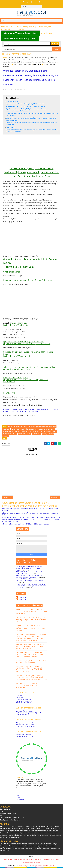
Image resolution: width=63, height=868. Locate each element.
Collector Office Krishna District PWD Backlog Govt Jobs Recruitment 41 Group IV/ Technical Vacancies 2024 (31, 620)
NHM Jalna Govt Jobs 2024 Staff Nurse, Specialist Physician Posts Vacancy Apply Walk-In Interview (31, 647)
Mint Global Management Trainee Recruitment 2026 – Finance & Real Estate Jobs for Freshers (31, 510)
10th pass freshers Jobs (25, 712)
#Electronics (16, 60)
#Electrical (6, 60)
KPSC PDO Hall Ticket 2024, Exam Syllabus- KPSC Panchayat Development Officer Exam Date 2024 (31, 587)
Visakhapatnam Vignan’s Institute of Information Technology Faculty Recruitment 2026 (31, 518)
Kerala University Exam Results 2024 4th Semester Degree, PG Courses (29, 577)
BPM (19, 697)
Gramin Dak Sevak (24, 700)
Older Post (55, 498)
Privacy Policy (21, 800)
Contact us (20, 798)
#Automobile (19, 58)
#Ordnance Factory (25, 64)
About (18, 796)
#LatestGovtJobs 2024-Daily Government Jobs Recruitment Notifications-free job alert (30, 62)
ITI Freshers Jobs (23, 715)
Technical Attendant (24, 703)
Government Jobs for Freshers (27, 727)
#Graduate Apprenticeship (47, 60)
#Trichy (46, 64)
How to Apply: (10, 127)
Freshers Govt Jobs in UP (25, 725)
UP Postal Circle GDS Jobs (25, 737)
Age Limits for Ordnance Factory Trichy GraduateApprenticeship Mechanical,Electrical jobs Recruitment (26, 110)
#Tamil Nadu (37, 64)
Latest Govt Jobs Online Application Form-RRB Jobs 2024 (37, 866)
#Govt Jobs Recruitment (29, 60)
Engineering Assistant (24, 702)
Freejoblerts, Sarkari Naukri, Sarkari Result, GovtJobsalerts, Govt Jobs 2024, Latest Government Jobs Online (31, 862)
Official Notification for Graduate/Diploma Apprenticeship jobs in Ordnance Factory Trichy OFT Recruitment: (31, 410)
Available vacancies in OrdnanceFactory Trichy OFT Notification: (26, 106)
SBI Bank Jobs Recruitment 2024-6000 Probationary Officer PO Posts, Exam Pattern (29, 569)
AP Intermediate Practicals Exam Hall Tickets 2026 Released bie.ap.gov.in (27, 525)
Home (5, 58)
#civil (27, 58)
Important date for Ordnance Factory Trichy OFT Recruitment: (25, 104)
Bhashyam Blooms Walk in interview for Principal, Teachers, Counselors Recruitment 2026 (31, 515)
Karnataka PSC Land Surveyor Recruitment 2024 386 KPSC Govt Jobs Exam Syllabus (30, 580)
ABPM (20, 698)
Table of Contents (12, 98)
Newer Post (8, 498)
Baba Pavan (22, 598)
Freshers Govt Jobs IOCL (25, 735)
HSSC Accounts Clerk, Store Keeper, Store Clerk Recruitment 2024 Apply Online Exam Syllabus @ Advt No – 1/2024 (32, 679)
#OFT (15, 64)
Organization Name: (12, 101)
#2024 (11, 58)
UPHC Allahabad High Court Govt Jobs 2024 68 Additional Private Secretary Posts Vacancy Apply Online (30, 655)
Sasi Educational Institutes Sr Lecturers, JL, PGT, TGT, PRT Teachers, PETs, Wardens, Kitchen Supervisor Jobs (31, 521)
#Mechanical (7, 64)
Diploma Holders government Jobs (29, 713)
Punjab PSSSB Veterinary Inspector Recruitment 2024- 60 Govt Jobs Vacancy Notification (31, 612)
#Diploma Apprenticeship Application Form (44, 58)
